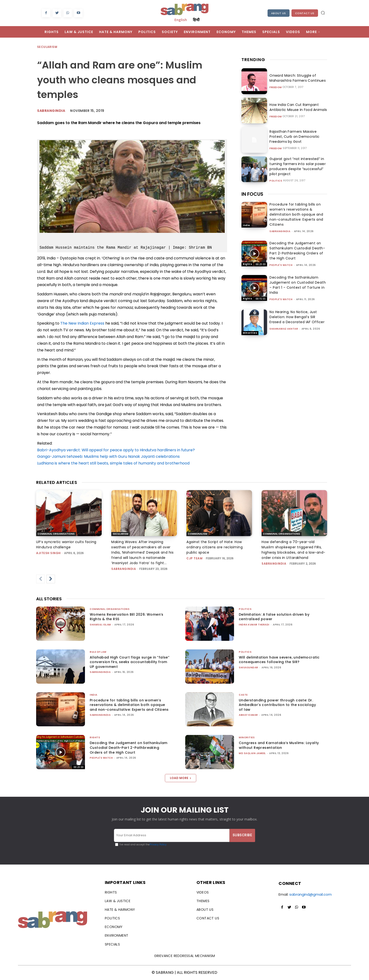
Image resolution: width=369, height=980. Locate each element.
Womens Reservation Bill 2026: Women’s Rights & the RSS (127, 617)
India (246, 225)
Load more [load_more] (181, 778)
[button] (323, 13)
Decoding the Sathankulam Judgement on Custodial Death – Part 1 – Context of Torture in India (298, 285)
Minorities (250, 333)
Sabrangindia (51, 111)
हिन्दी (196, 20)
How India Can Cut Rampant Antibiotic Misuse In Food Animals (297, 107)
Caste (243, 695)
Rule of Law (98, 652)
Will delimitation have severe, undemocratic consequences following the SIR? (279, 660)
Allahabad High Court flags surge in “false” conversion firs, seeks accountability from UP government (130, 662)
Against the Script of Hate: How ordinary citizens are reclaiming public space (215, 547)
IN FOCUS (252, 194)
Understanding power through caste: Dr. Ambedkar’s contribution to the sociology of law (277, 705)
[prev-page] (40, 579)
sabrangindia (280, 231)
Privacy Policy (158, 845)
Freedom (276, 87)
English (181, 20)
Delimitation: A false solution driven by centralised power (274, 617)
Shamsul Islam (100, 625)
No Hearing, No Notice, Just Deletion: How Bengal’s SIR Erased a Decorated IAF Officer (297, 317)
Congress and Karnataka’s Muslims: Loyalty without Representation (279, 745)
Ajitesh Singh (48, 553)
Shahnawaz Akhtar (284, 329)
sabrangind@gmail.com (310, 894)
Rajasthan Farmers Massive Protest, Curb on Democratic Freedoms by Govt (294, 137)
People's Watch (281, 265)
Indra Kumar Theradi (254, 625)
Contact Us (305, 13)
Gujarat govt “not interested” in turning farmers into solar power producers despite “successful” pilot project (296, 166)
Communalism (198, 534)
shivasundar (249, 668)
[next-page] (51, 579)
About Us (279, 13)
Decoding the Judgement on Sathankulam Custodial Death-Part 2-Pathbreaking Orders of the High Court (297, 251)
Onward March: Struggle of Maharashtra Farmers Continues (296, 78)
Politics (276, 181)
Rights (247, 264)
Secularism (47, 47)
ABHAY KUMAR (248, 715)
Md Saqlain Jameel (252, 753)
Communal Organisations (56, 534)
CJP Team (194, 558)
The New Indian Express (82, 323)
